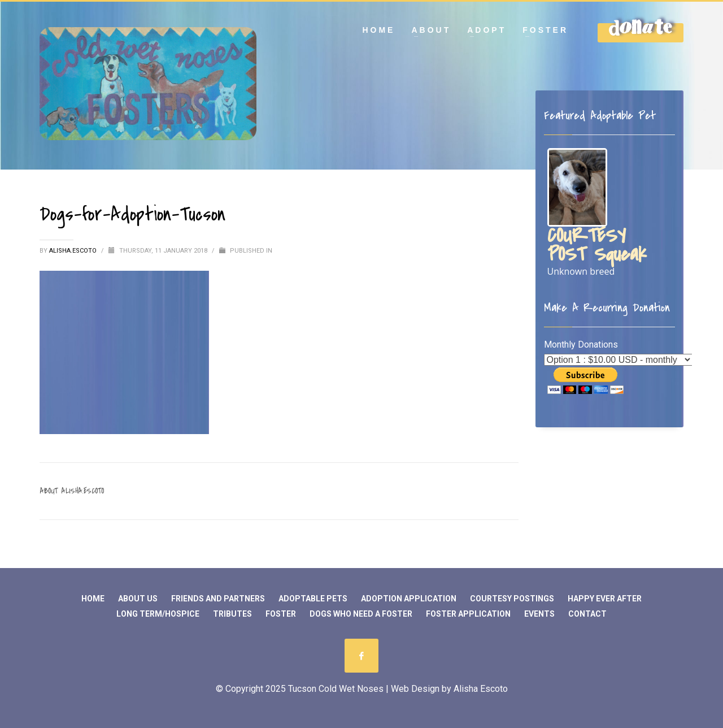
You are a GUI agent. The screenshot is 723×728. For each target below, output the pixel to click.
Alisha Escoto (481, 689)
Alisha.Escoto (74, 251)
